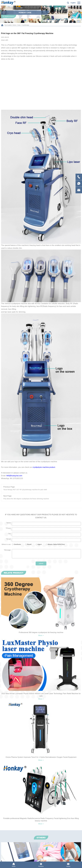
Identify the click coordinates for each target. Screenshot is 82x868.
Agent (40, 544)
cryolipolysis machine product (44, 467)
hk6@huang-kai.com (14, 476)
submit (41, 563)
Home (14, 25)
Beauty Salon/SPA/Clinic (56, 544)
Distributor (17, 544)
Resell (29, 544)
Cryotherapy (25, 25)
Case (19, 25)
